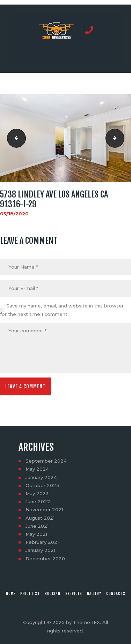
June (38, 501)
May (37, 469)
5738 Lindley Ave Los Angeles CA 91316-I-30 (122, 138)
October (42, 485)
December (45, 559)
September (46, 461)
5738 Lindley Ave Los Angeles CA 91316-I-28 (14, 138)
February (42, 542)
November (44, 510)
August (40, 518)
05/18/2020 (14, 214)
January (41, 477)
